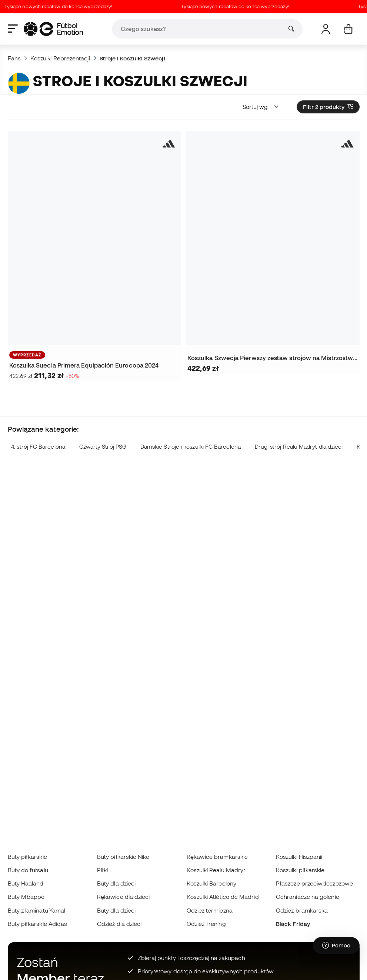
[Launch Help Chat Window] (336, 946)
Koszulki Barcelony (211, 883)
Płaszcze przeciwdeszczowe (314, 883)
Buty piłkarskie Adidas (38, 924)
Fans (14, 58)
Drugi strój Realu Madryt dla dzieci (299, 447)
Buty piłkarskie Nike (123, 857)
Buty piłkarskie (27, 857)
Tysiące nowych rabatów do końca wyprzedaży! (61, 6)
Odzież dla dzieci (119, 924)
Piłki (102, 870)
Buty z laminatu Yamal (37, 910)
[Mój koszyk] (348, 29)
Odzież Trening (206, 924)
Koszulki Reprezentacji (60, 58)
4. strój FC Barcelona (38, 447)
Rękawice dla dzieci (123, 897)
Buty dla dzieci (116, 883)
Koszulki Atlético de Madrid (223, 897)
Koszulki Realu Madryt (216, 870)
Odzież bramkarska (302, 910)
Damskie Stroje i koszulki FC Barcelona (191, 447)
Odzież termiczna (210, 910)
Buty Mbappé (26, 897)
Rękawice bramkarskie (217, 857)
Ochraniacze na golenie (308, 897)
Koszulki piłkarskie (300, 870)
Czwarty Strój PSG (103, 447)
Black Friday (293, 924)
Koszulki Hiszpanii (299, 857)
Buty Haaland (26, 883)
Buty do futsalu (28, 870)
